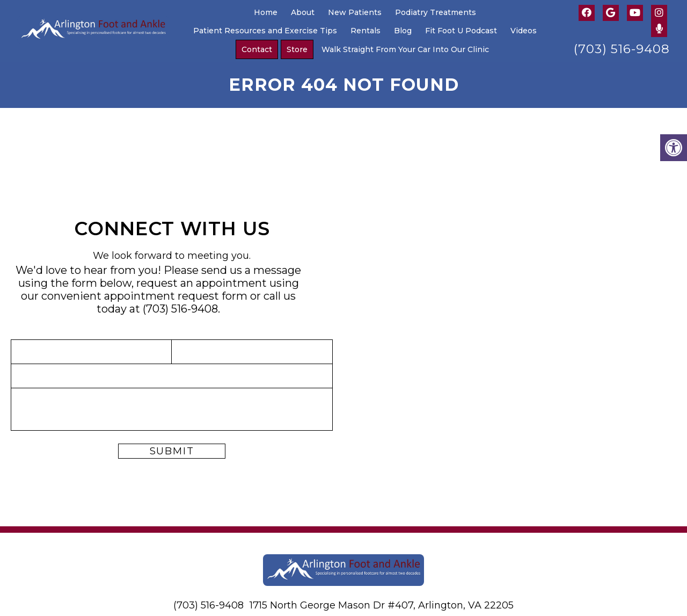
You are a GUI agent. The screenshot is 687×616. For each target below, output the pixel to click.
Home (266, 12)
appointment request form (176, 296)
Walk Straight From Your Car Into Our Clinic (405, 49)
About (303, 12)
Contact (257, 49)
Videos (524, 31)
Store (297, 49)
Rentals (366, 31)
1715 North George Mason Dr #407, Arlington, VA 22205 (382, 605)
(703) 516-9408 (622, 49)
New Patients (355, 12)
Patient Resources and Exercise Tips (265, 31)
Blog (403, 31)
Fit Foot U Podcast (461, 31)
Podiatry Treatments (436, 12)
